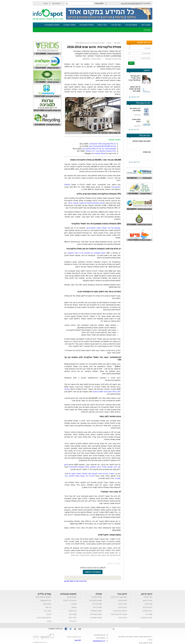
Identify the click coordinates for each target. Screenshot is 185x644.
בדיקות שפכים (147, 611)
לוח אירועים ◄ (134, 129)
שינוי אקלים (73, 611)
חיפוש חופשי (145, 58)
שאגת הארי (146, 25)
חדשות (147, 71)
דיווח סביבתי (68, 35)
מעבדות (147, 30)
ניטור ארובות (123, 604)
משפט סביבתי (131, 25)
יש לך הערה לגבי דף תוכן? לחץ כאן (76, 581)
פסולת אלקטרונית (52, 25)
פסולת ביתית (97, 607)
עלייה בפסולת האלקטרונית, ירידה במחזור (101, 151)
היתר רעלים (102, 25)
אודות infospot (46, 600)
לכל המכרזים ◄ (134, 162)
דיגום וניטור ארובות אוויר (119, 597)
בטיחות (55, 35)
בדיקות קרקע (148, 607)
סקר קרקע (149, 604)
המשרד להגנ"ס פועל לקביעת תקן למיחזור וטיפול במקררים (92, 474)
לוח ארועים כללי (143, 103)
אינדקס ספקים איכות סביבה (44, 619)
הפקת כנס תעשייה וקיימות (142, 141)
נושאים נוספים (42, 35)
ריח (86, 35)
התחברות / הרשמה (93, 572)
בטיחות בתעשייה (147, 618)
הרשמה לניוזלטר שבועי (43, 597)
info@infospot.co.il (99, 641)
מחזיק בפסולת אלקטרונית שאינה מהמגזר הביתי (86, 203)
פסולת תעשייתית (87, 25)
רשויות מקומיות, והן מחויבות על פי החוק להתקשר (87, 253)
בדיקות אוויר (123, 618)
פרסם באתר (56, 3)
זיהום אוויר (146, 35)
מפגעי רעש (73, 614)
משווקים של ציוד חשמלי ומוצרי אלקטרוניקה (103, 228)
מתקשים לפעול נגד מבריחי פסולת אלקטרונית (99, 149)
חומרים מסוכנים (131, 35)
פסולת (94, 35)
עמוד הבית (48, 611)
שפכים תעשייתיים (96, 614)
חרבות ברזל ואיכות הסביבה (70, 602)
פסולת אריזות (97, 604)
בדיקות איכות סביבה (120, 611)
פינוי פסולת (147, 152)
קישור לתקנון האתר (145, 643)
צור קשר (48, 607)
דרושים (49, 614)
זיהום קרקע (106, 35)
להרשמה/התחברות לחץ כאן (131, 3)
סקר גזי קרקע (147, 600)
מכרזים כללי (145, 136)
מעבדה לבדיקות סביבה (119, 614)
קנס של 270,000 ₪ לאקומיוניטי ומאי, (102, 146)
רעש (79, 35)
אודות (46, 3)
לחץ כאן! (78, 640)
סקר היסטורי (148, 597)
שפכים (118, 35)
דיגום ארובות (123, 607)
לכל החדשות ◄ (134, 97)
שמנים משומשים (96, 611)
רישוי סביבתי (116, 25)
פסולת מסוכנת (69, 25)
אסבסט (74, 607)
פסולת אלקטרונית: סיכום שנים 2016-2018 (90, 43)
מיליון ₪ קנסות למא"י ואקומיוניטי (103, 144)
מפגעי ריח (149, 614)
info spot (117, 43)
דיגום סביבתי (123, 600)
